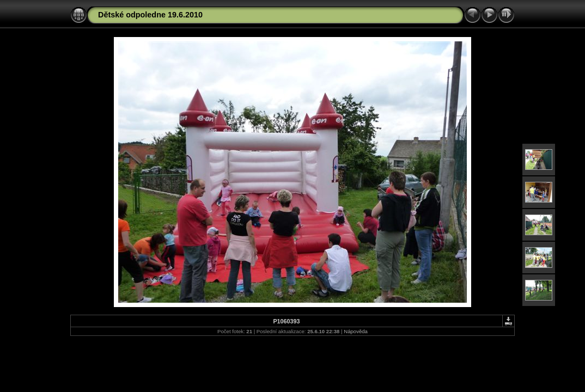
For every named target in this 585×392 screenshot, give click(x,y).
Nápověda (356, 331)
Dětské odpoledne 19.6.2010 (150, 15)
